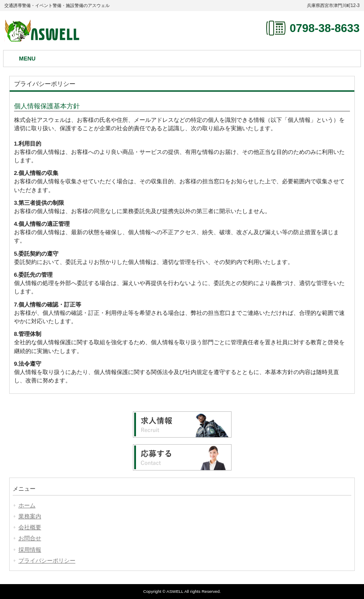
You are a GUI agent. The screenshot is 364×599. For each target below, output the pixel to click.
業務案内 (30, 516)
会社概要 (30, 527)
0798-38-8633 (325, 28)
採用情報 (30, 550)
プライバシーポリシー (47, 561)
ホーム (27, 505)
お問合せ (30, 538)
